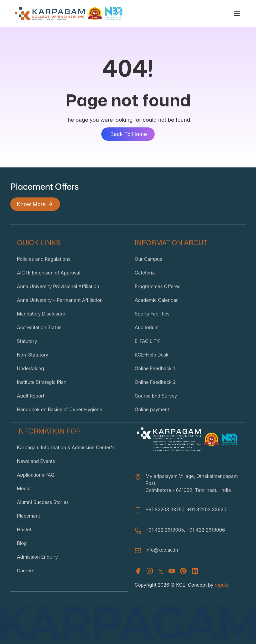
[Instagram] (150, 572)
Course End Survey (156, 396)
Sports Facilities (152, 314)
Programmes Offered (158, 286)
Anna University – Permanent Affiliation (60, 300)
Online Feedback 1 (155, 368)
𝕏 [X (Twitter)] (161, 572)
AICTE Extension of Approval (49, 273)
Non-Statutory (33, 355)
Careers (26, 570)
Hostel (24, 529)
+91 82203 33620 (207, 509)
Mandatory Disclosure (41, 314)
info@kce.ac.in (161, 550)
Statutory (27, 341)
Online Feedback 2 (155, 382)
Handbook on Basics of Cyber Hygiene (60, 409)
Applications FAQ (36, 475)
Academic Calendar (156, 300)
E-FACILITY (147, 341)
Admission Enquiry (37, 557)
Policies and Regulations (44, 259)
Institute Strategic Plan (42, 382)
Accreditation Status (39, 327)
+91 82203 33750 (165, 509)
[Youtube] (172, 572)
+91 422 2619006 (206, 530)
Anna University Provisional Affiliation (58, 286)
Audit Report (31, 396)
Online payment (152, 409)
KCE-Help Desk (152, 355)
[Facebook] (138, 572)
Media (24, 488)
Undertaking (30, 368)
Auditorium (147, 327)
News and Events (36, 461)
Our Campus (148, 259)
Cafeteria (145, 273)
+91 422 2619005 (164, 530)
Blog (22, 543)
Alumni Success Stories (43, 502)
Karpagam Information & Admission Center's (66, 447)
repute (222, 585)
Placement (29, 516)
